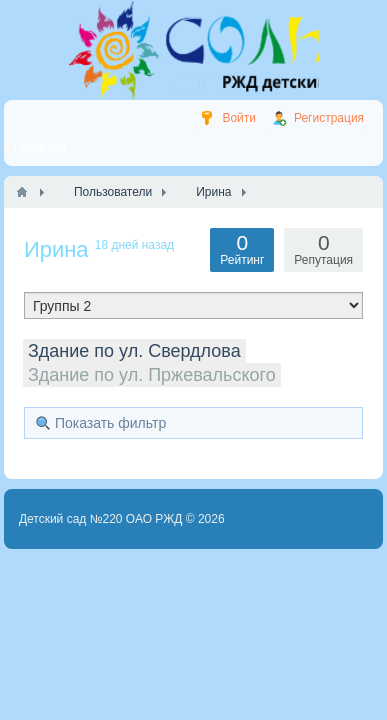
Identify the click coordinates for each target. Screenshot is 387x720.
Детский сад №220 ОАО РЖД (101, 519)
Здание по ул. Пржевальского (152, 375)
